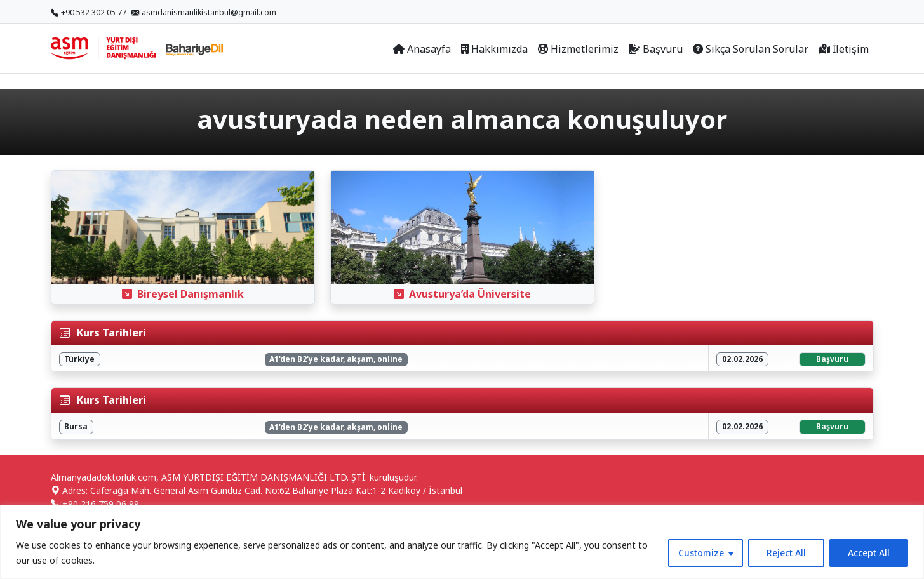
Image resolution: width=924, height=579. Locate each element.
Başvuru (656, 49)
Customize (701, 553)
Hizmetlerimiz (578, 49)
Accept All (869, 553)
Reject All (786, 553)
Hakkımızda (494, 49)
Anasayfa (422, 49)
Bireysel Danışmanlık (183, 294)
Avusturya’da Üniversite (462, 294)
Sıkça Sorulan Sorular (751, 49)
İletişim (844, 49)
